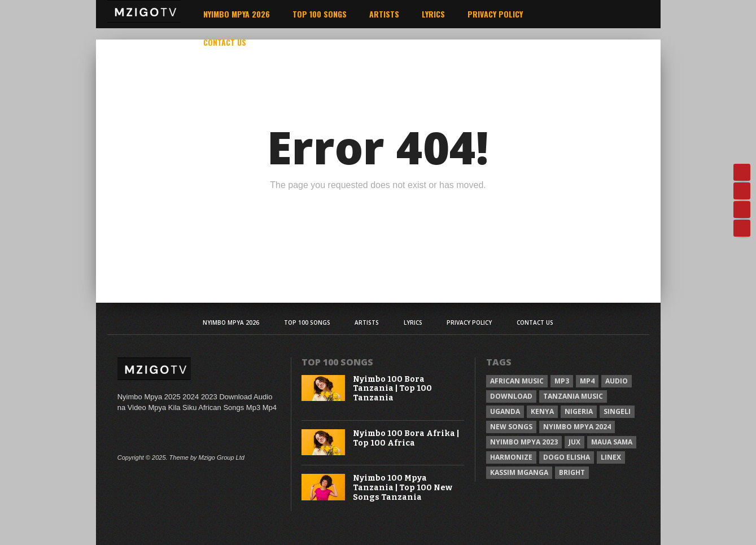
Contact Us (225, 42)
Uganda (505, 411)
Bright (572, 472)
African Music (517, 381)
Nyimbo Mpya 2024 (577, 427)
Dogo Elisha (567, 457)
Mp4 (587, 381)
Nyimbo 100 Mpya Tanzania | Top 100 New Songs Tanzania (403, 488)
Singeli (617, 411)
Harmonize (511, 457)
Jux (574, 442)
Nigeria (579, 411)
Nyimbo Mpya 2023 (524, 442)
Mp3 (562, 381)
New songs (511, 427)
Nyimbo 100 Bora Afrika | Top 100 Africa (406, 439)
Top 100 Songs (320, 14)
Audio (617, 381)
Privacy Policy (495, 14)
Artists (384, 14)
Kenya (542, 411)
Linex (611, 457)
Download (511, 396)
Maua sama (612, 442)
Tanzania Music (573, 396)
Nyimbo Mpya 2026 (237, 14)
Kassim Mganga (519, 472)
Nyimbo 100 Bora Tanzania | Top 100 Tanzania (392, 389)
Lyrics (433, 14)
